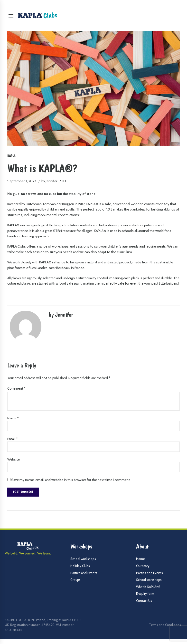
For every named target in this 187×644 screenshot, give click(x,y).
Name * (13, 418)
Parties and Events (84, 573)
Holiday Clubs (80, 566)
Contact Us (144, 601)
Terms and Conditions (165, 625)
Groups (75, 580)
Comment (16, 388)
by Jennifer (49, 181)
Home (140, 559)
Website (14, 460)
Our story (143, 566)
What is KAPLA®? (148, 587)
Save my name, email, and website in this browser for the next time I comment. (71, 480)
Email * (13, 439)
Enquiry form (145, 594)
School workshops (83, 559)
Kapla (11, 156)
